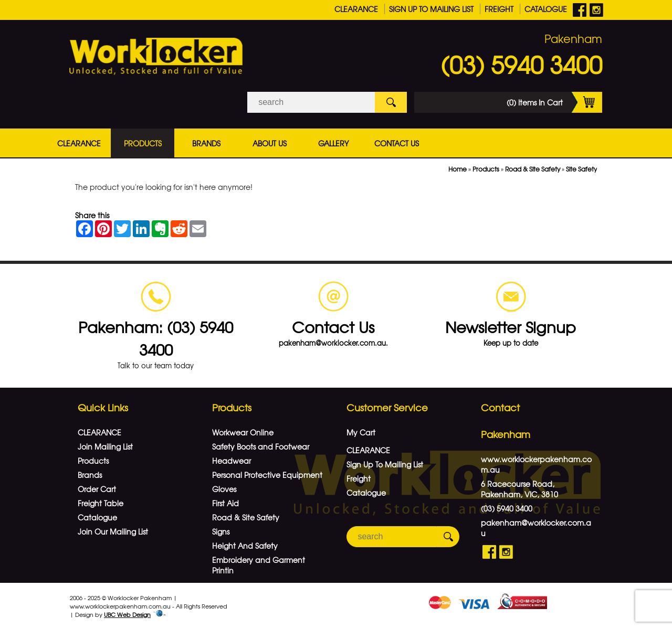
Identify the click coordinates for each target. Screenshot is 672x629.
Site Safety (581, 169)
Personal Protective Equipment (267, 475)
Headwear (232, 461)
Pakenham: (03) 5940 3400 (156, 338)
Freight (499, 9)
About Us (270, 143)
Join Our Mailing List (113, 531)
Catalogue (546, 9)
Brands (206, 143)
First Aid (225, 503)
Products (143, 143)
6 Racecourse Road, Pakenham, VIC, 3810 (519, 489)
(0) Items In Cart (554, 102)
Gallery (333, 143)
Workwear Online (243, 432)
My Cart (361, 432)
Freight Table (101, 503)
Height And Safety (245, 546)
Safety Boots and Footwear (261, 446)
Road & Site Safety (533, 169)
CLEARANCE (356, 9)
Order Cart (97, 489)
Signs (221, 531)
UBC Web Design (127, 614)
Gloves (224, 489)
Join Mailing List (105, 446)
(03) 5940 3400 (521, 64)
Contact (500, 407)
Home (458, 169)
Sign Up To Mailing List (431, 9)
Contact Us (397, 143)
